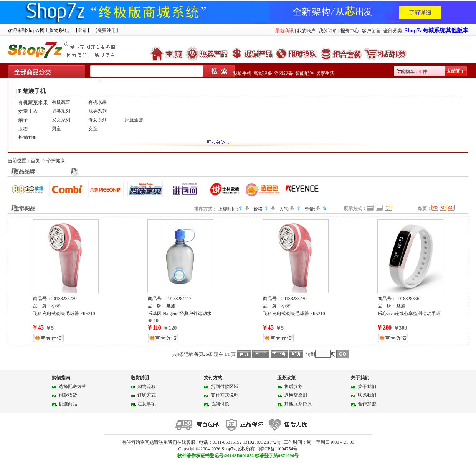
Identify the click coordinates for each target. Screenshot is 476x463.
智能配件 (304, 73)
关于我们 (367, 387)
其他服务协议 (298, 404)
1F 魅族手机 (31, 91)
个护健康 (56, 161)
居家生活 (325, 73)
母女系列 (98, 120)
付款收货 (68, 395)
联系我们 (367, 395)
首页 (35, 161)
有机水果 (98, 102)
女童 (93, 129)
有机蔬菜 (61, 102)
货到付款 (220, 404)
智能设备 (263, 73)
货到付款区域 (225, 387)
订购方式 (147, 395)
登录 (83, 30)
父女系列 (61, 120)
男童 (56, 129)
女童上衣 (28, 111)
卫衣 (23, 129)
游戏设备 (284, 73)
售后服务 (293, 387)
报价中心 (350, 31)
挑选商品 (68, 404)
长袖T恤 (27, 138)
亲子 (23, 120)
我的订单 (328, 31)
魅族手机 (242, 73)
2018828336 (408, 299)
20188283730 (64, 299)
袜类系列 (98, 111)
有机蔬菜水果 (33, 102)
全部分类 (393, 31)
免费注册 (107, 30)
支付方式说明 (225, 395)
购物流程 (147, 387)
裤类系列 (61, 111)
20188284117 (179, 299)
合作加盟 (367, 404)
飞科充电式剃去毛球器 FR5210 (64, 314)
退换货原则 (296, 395)
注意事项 (147, 404)
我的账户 (306, 31)
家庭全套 (134, 120)
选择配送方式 (73, 387)
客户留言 (371, 31)
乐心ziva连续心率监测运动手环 (409, 314)
